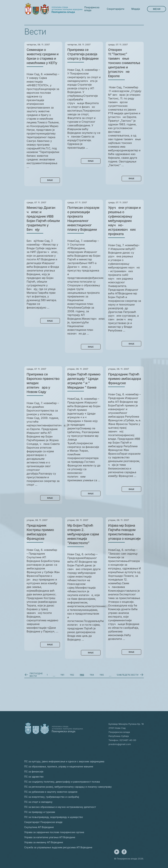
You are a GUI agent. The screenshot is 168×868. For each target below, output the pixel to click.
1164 (92, 675)
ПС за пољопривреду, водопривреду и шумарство (54, 817)
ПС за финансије (34, 772)
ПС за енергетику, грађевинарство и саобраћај (52, 797)
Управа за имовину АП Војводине (44, 842)
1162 (72, 675)
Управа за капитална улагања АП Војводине (50, 837)
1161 (62, 675)
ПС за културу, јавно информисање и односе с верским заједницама (64, 761)
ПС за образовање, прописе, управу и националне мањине (59, 766)
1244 (119, 675)
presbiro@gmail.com (120, 744)
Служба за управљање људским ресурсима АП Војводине (58, 847)
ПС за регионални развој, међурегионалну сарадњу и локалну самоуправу (68, 787)
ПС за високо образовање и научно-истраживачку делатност (60, 807)
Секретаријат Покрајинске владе (43, 822)
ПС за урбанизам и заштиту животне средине (51, 792)
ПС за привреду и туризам (40, 812)
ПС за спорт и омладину (38, 802)
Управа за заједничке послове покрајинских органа (54, 832)
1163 (82, 675)
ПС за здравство (34, 777)
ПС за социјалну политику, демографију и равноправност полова (62, 782)
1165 (102, 675)
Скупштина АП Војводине (39, 827)
